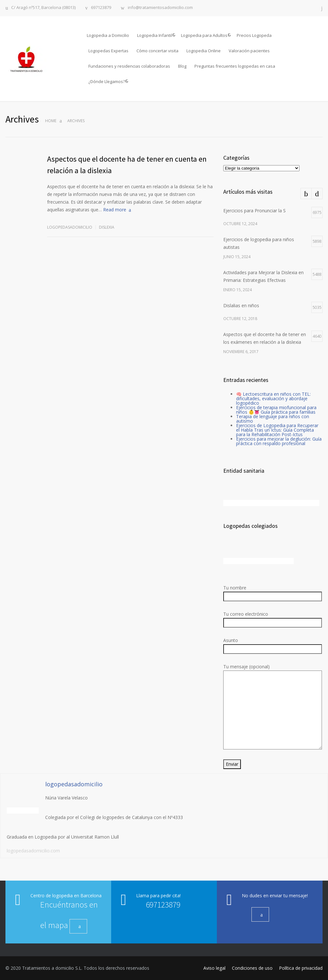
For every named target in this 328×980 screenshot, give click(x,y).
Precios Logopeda (254, 35)
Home (51, 121)
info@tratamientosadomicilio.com (160, 8)
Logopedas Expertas (108, 51)
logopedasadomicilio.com (33, 851)
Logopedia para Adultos (204, 35)
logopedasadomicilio (70, 227)
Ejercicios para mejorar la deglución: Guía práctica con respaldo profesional (279, 441)
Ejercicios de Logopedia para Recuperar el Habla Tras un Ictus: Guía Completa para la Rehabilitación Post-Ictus (277, 430)
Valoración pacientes (249, 51)
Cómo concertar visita (157, 51)
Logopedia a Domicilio (108, 35)
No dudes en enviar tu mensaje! (275, 896)
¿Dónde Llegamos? (107, 81)
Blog (182, 66)
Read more (115, 210)
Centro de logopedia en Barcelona (66, 896)
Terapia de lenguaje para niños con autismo (273, 419)
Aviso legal (214, 968)
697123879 (101, 8)
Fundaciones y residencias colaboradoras (129, 66)
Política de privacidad (301, 968)
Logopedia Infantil (155, 35)
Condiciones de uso (252, 968)
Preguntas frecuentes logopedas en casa (235, 66)
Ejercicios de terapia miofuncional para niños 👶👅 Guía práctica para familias (276, 410)
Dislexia (107, 227)
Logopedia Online (204, 51)
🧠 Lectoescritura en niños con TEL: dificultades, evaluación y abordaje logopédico (273, 398)
